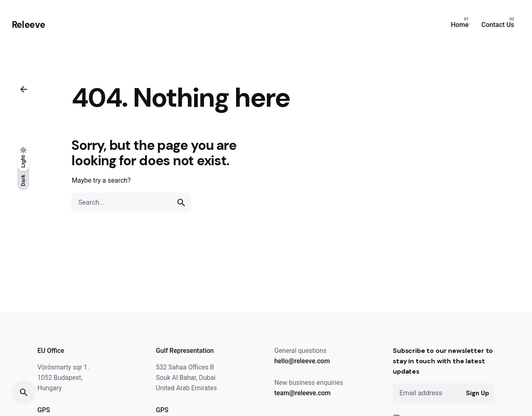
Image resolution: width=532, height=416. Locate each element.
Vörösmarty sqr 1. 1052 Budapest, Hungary (63, 378)
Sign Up (477, 393)
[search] (181, 203)
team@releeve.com (302, 393)
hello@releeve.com (302, 361)
